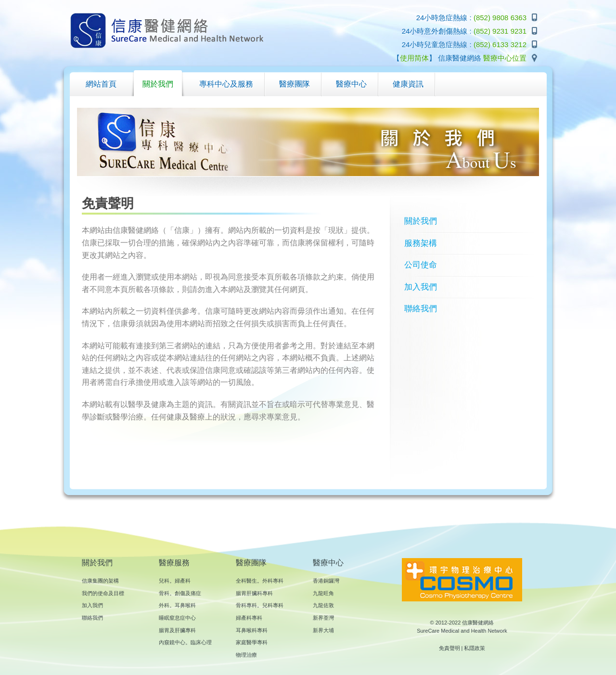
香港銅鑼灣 (326, 581)
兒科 (164, 581)
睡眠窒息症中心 (177, 618)
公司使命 (421, 265)
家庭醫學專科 (252, 642)
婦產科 (183, 581)
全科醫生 (246, 581)
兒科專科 (273, 605)
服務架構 (421, 243)
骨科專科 (246, 605)
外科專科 (273, 581)
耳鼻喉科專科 (252, 630)
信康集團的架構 (100, 581)
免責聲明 (449, 648)
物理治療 (246, 655)
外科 (164, 605)
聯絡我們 (421, 309)
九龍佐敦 (323, 605)
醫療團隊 (251, 563)
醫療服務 (174, 563)
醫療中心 (328, 563)
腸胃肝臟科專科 (254, 593)
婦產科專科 (249, 618)
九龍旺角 (323, 593)
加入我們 (421, 287)
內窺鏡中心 (172, 642)
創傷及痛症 (188, 593)
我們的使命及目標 (103, 593)
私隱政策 (475, 648)
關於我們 (421, 221)
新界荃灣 (323, 618)
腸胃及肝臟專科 (177, 630)
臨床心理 (201, 642)
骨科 (164, 593)
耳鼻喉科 (185, 605)
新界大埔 (323, 630)
